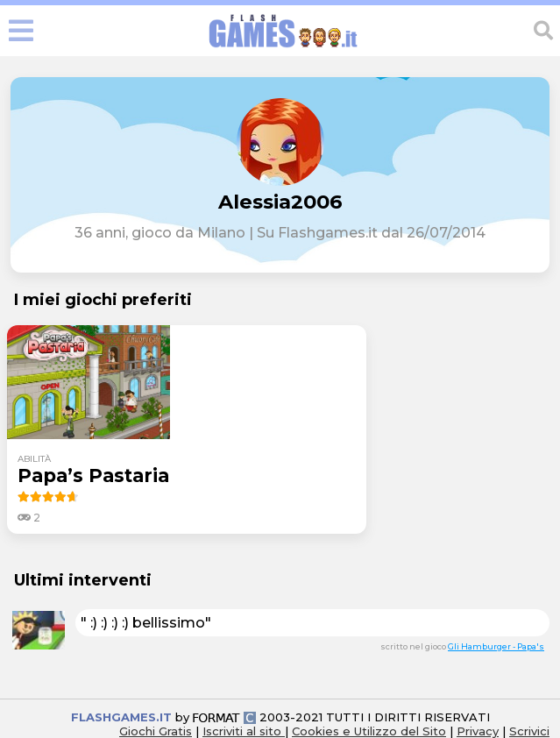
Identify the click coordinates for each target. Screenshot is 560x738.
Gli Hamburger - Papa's (496, 646)
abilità (34, 459)
